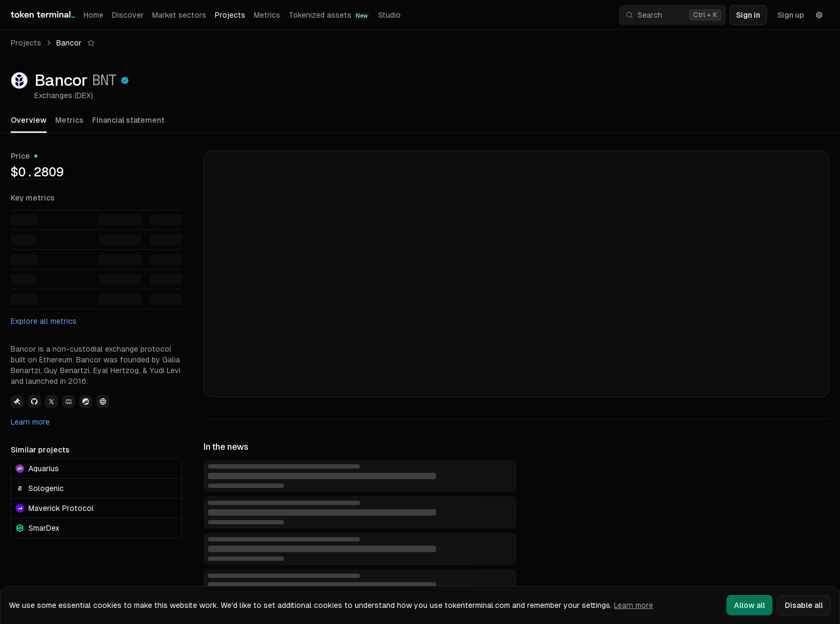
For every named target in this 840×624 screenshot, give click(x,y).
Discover (128, 15)
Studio (389, 15)
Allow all (749, 605)
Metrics (267, 15)
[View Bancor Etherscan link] (86, 402)
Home (93, 15)
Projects (230, 15)
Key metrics (33, 198)
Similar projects (40, 450)
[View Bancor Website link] (103, 402)
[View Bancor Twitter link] (51, 402)
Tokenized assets (329, 15)
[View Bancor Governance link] (17, 402)
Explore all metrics (44, 321)
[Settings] (819, 15)
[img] (37, 172)
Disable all (804, 605)
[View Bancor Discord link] (69, 402)
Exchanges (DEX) (64, 95)
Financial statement (128, 120)
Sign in (748, 15)
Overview (29, 120)
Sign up (791, 15)
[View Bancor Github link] (34, 402)
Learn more (30, 422)
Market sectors (179, 15)
